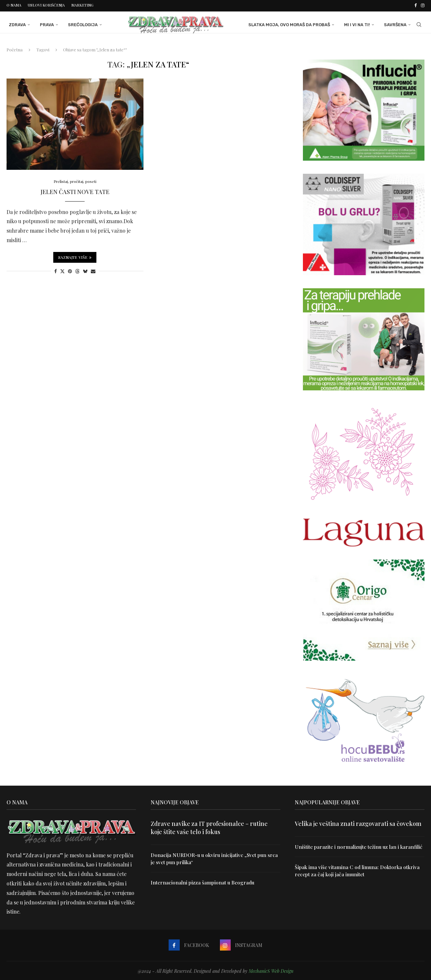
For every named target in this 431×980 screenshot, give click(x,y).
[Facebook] (415, 5)
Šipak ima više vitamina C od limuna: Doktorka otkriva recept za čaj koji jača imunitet (358, 877)
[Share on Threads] (77, 271)
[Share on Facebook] (56, 271)
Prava (45, 24)
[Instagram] (423, 5)
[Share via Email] (93, 271)
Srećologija (81, 24)
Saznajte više (75, 257)
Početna (15, 49)
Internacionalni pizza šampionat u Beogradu (204, 882)
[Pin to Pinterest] (70, 271)
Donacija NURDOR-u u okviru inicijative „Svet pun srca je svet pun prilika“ (210, 857)
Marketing (82, 5)
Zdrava (15, 24)
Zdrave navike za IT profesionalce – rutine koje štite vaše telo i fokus (209, 827)
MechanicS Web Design (271, 970)
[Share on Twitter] (62, 271)
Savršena (398, 24)
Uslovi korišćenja (46, 5)
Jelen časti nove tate (75, 191)
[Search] (421, 24)
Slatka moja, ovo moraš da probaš (291, 24)
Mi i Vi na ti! (359, 24)
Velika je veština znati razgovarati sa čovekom (358, 823)
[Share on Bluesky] (85, 271)
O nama (14, 5)
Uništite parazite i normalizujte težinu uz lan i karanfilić (348, 849)
